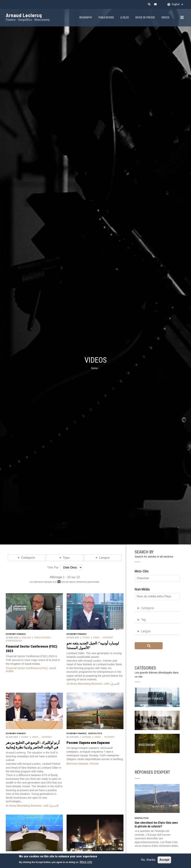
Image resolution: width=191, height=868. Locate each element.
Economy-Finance (16, 634)
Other (86, 638)
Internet (108, 638)
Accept (164, 861)
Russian (87, 737)
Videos (165, 18)
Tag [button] (143, 620)
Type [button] (66, 558)
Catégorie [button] (28, 558)
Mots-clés (142, 571)
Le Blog (125, 18)
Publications (106, 18)
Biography (86, 18)
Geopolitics (95, 734)
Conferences (14, 641)
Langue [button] (104, 558)
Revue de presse (145, 18)
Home (94, 368)
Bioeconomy (147, 745)
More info (86, 864)
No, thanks (148, 861)
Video (96, 638)
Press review (42, 638)
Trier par (53, 567)
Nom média (142, 589)
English (26, 638)
